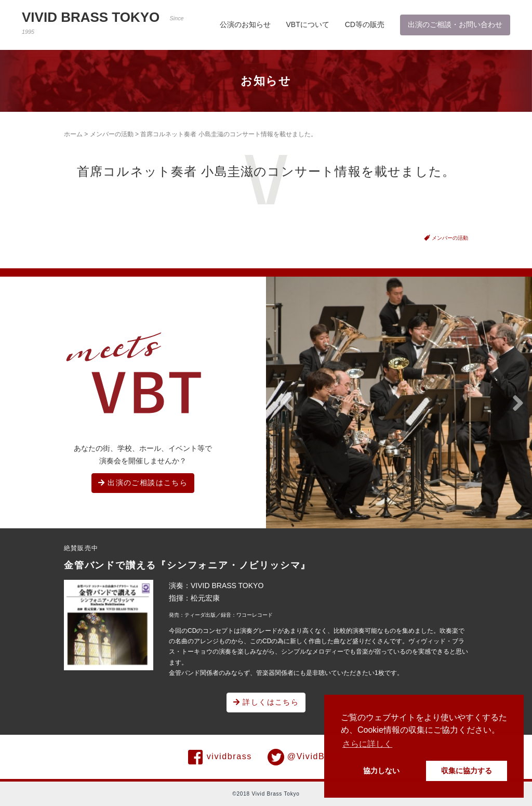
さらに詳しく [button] (367, 744)
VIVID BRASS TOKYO (103, 22)
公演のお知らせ (245, 24)
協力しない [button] (381, 771)
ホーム (73, 134)
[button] (288, 404)
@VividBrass (306, 757)
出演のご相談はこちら (143, 483)
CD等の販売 (365, 24)
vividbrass (220, 757)
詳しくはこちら (266, 702)
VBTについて (308, 24)
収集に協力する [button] (467, 771)
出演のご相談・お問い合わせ (455, 24)
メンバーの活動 (112, 134)
